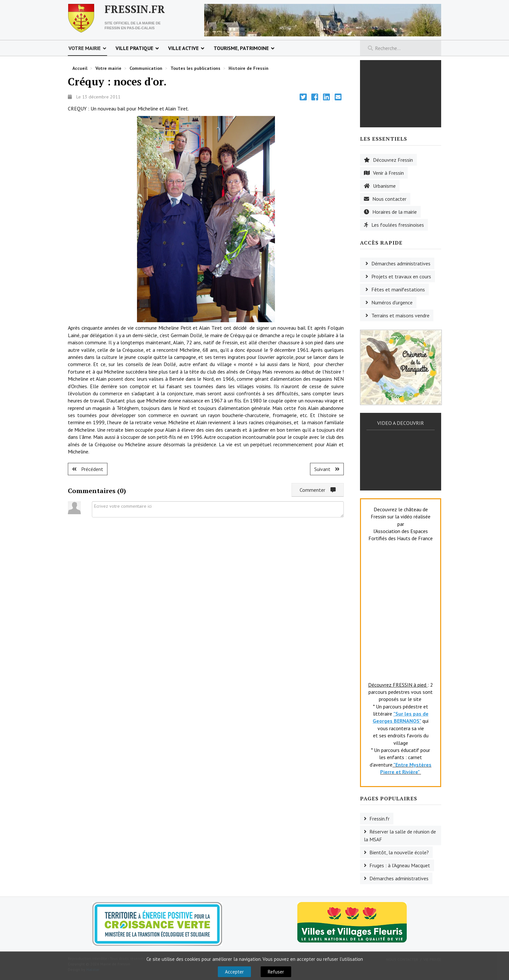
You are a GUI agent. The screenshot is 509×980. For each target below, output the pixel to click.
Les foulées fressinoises (398, 225)
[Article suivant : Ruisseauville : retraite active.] (327, 469)
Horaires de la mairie (395, 212)
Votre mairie (85, 48)
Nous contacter (389, 199)
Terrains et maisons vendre (400, 315)
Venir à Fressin (388, 173)
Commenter (318, 490)
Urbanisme (384, 186)
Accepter (234, 972)
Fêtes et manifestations (398, 289)
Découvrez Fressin (393, 160)
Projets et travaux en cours (401, 276)
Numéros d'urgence (392, 302)
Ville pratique (134, 48)
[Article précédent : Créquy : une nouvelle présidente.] (88, 469)
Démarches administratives (401, 263)
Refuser (276, 972)
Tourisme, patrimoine (241, 48)
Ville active (183, 48)
